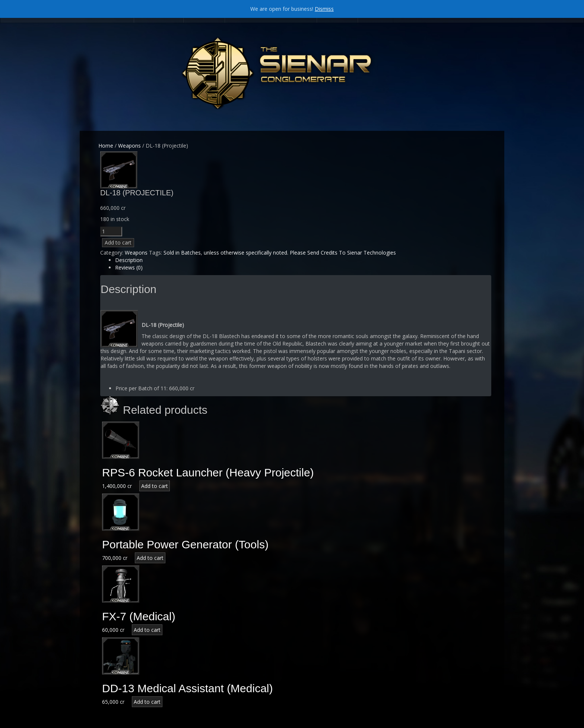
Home (106, 146)
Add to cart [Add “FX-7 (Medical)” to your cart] (147, 630)
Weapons (129, 146)
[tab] (303, 260)
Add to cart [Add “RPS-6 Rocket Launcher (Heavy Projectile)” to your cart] (155, 486)
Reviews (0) (129, 267)
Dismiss (324, 9)
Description (129, 260)
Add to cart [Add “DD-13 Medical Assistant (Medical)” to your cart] (147, 702)
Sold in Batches (182, 253)
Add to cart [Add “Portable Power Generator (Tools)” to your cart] (150, 558)
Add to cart (118, 242)
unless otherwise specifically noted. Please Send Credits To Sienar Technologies (300, 253)
